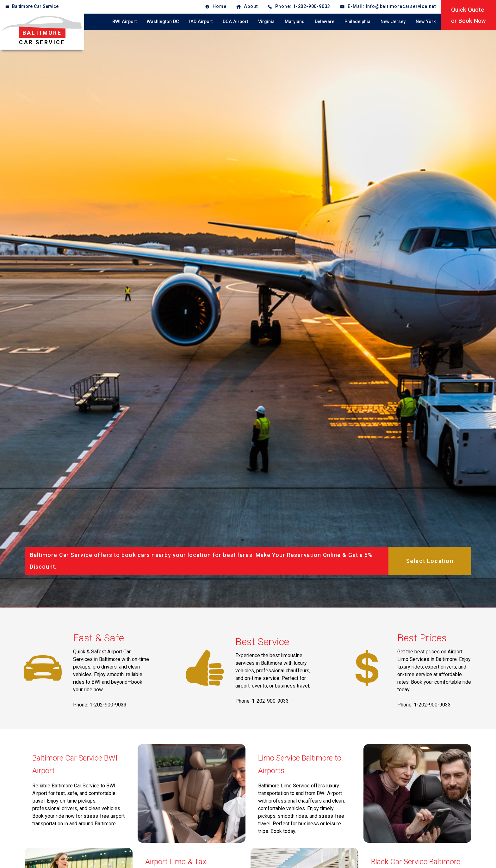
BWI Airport (124, 22)
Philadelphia (357, 22)
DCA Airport (235, 22)
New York (426, 22)
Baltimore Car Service (35, 6)
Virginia (266, 22)
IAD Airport (201, 22)
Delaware (325, 22)
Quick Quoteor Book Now (468, 15)
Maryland (295, 22)
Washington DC (163, 22)
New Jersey (393, 22)
